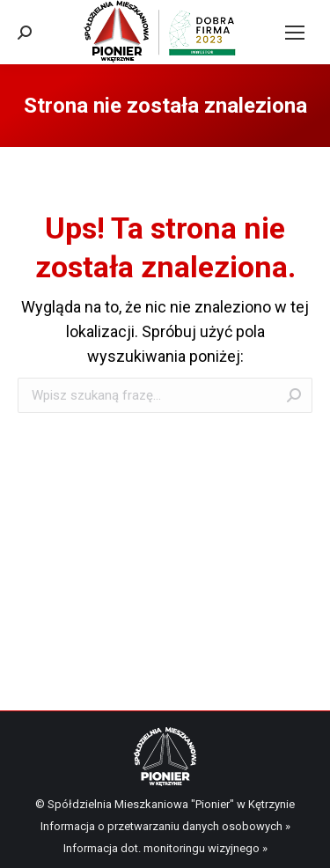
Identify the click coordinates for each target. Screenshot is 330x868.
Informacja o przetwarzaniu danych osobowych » (165, 826)
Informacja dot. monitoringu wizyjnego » (165, 848)
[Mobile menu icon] (295, 33)
